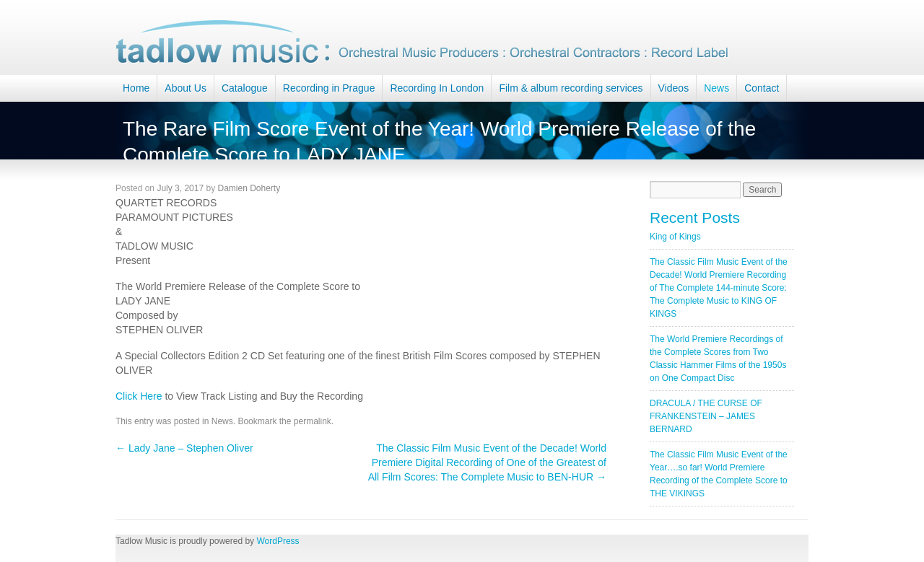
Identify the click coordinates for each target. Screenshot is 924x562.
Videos (674, 88)
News (716, 88)
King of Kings (675, 237)
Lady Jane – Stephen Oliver (184, 448)
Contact (762, 88)
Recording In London (437, 88)
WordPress (278, 541)
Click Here (139, 396)
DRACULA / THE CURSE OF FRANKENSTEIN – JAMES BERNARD (706, 416)
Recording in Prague (329, 88)
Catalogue (245, 88)
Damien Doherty (249, 188)
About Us (186, 88)
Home (136, 88)
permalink (313, 421)
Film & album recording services (571, 88)
